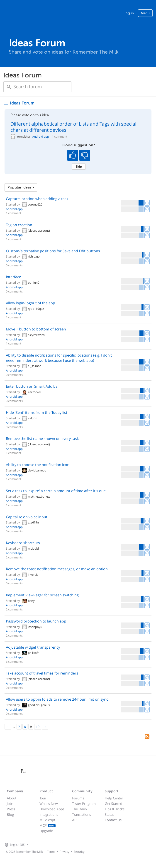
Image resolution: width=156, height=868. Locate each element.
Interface (13, 277)
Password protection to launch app (36, 621)
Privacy (65, 852)
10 (38, 727)
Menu (145, 13)
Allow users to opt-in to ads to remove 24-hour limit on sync (57, 699)
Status (110, 814)
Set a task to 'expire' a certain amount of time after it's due (56, 491)
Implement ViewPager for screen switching (42, 595)
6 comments (14, 662)
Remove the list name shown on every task (42, 439)
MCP (48, 825)
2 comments (14, 557)
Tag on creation (19, 225)
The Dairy (80, 809)
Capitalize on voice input (27, 517)
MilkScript (47, 820)
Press (11, 809)
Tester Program (84, 804)
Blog (10, 814)
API (75, 820)
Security (79, 852)
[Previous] (8, 727)
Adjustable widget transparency (33, 647)
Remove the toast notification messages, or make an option (57, 569)
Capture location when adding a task (37, 199)
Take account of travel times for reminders (42, 673)
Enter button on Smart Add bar (33, 386)
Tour (43, 798)
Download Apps (52, 809)
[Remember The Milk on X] (43, 845)
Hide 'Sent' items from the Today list (37, 412)
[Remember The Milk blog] (49, 845)
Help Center (114, 798)
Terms (51, 852)
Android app (41, 137)
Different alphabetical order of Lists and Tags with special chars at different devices (73, 127)
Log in (129, 13)
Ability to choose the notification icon (38, 465)
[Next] (45, 727)
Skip (79, 166)
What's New (49, 804)
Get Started (113, 804)
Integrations (49, 814)
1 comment (60, 137)
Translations (82, 814)
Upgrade (46, 831)
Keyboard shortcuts (23, 543)
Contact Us (113, 820)
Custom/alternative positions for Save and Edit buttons (53, 251)
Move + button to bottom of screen (36, 329)
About (12, 798)
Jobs (10, 804)
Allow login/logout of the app (30, 303)
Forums (78, 798)
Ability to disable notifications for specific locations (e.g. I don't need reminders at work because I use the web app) (59, 358)
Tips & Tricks (115, 809)
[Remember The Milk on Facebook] (37, 845)
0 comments (14, 265)
